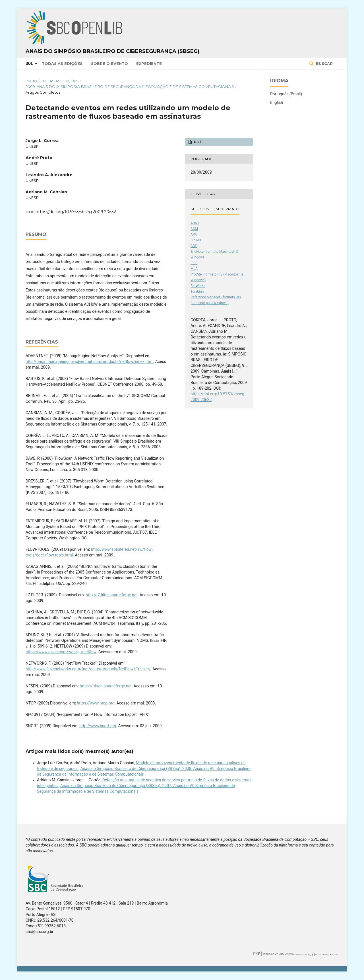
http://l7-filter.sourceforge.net (112, 595)
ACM (194, 229)
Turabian (197, 291)
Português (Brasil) (286, 94)
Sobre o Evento (109, 63)
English (277, 102)
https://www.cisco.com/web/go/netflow (61, 652)
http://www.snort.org (98, 726)
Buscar (324, 63)
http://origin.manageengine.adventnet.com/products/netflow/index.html (90, 361)
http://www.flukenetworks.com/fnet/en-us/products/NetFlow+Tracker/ (88, 669)
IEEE (194, 263)
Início (31, 81)
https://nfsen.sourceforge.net (106, 686)
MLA (194, 269)
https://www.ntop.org (96, 703)
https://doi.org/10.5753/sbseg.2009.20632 (76, 212)
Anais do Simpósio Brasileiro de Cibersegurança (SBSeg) (112, 51)
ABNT (195, 223)
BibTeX (196, 240)
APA (194, 235)
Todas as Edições (62, 63)
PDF (197, 142)
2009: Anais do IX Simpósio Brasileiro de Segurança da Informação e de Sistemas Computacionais (130, 87)
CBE (194, 246)
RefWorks (198, 286)
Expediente (149, 63)
